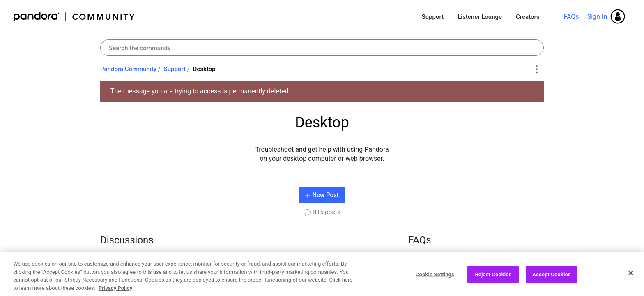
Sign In (597, 17)
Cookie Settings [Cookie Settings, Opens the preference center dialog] (435, 278)
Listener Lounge (480, 17)
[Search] (322, 48)
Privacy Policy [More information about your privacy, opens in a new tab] (115, 291)
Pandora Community (75, 17)
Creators (528, 17)
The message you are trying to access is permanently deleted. (200, 91)
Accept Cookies (551, 278)
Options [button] (536, 69)
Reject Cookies (493, 278)
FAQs (571, 17)
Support (433, 17)
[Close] (631, 276)
